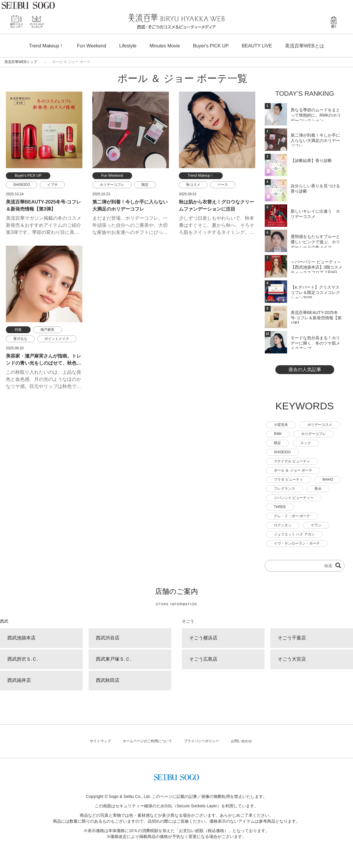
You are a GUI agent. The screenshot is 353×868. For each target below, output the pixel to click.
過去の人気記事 (305, 369)
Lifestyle (128, 46)
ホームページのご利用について (147, 741)
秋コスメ (193, 185)
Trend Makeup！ (46, 46)
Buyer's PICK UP (211, 46)
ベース (223, 185)
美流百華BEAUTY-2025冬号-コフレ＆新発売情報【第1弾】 (316, 317)
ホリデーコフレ (112, 185)
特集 (18, 330)
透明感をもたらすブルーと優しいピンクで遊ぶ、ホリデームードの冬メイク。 (315, 241)
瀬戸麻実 (47, 330)
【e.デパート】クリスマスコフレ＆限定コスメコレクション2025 (315, 292)
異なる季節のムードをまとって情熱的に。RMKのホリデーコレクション (316, 114)
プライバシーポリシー (202, 741)
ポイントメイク (57, 339)
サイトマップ (100, 741)
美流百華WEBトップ (21, 62)
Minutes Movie (165, 46)
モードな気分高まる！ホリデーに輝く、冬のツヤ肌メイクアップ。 (315, 342)
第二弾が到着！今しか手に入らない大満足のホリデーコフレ (315, 140)
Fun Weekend (91, 46)
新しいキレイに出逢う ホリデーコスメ (315, 214)
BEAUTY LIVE (257, 46)
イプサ (52, 185)
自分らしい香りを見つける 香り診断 (315, 189)
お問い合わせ (242, 741)
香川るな (20, 339)
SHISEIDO (22, 185)
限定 (145, 185)
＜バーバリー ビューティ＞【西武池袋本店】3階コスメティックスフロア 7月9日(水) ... (317, 266)
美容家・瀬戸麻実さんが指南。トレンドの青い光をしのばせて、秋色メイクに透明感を (44, 363)
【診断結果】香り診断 (311, 161)
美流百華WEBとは (304, 46)
